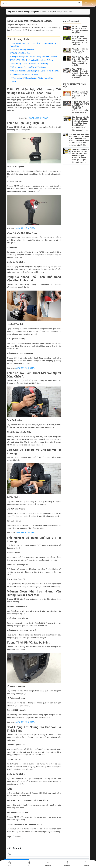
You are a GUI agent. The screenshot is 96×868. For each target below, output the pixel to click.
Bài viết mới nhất (72, 21)
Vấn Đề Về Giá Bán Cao (21, 53)
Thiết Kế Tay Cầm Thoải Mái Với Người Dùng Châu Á (32, 60)
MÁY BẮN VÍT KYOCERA (39, 118)
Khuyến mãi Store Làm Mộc (75, 85)
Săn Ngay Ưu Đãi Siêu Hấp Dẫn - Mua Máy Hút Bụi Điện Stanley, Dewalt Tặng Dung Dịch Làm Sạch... (81, 121)
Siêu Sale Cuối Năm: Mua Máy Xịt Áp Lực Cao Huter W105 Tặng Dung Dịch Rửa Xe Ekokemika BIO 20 (79, 137)
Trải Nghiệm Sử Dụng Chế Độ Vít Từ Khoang (29, 67)
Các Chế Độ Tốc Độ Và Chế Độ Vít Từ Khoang (30, 64)
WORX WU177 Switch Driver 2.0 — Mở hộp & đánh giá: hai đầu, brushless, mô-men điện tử (81, 61)
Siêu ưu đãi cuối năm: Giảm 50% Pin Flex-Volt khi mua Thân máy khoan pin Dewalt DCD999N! (81, 153)
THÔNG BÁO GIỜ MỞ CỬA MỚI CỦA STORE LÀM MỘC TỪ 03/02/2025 (81, 105)
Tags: (9, 837)
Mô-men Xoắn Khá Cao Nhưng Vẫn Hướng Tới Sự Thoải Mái (35, 71)
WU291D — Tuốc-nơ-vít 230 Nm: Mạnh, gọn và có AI (80, 51)
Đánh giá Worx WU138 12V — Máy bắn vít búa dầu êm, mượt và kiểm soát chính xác (80, 41)
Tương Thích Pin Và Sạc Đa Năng (25, 74)
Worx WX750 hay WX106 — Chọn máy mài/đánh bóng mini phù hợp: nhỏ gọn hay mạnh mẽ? (81, 73)
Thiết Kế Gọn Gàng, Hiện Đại (23, 50)
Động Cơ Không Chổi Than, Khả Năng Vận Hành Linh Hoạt (35, 57)
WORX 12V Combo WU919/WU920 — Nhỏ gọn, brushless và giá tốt (80, 30)
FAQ (14, 81)
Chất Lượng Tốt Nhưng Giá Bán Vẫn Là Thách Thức (33, 78)
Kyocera (18, 837)
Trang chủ (11, 12)
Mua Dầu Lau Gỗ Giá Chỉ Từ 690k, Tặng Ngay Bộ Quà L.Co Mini (80, 95)
